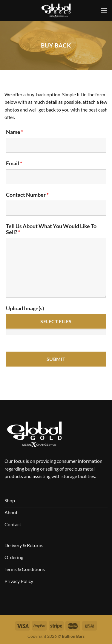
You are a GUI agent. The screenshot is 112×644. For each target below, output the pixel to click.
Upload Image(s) (25, 308)
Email (14, 163)
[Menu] (104, 10)
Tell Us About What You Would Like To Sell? (51, 229)
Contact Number (27, 195)
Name (15, 132)
